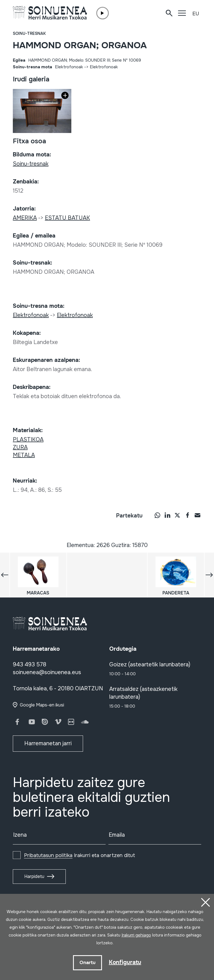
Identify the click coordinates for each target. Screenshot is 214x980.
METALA (24, 455)
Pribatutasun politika (48, 855)
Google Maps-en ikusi (42, 705)
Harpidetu (34, 876)
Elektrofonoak (69, 67)
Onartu (87, 963)
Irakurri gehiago (136, 935)
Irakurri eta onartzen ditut (80, 855)
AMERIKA (25, 218)
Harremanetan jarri (48, 743)
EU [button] (196, 14)
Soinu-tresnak (29, 33)
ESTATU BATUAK (67, 218)
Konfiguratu (125, 962)
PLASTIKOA (28, 440)
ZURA (20, 447)
